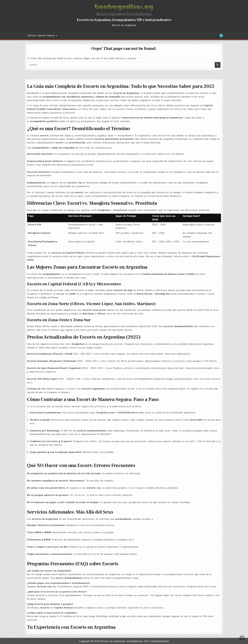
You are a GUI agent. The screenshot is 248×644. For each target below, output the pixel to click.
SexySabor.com (105, 413)
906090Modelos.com (131, 413)
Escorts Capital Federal (41, 36)
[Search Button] (221, 36)
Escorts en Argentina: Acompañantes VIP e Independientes (124, 20)
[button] (124, 546)
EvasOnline (120, 210)
